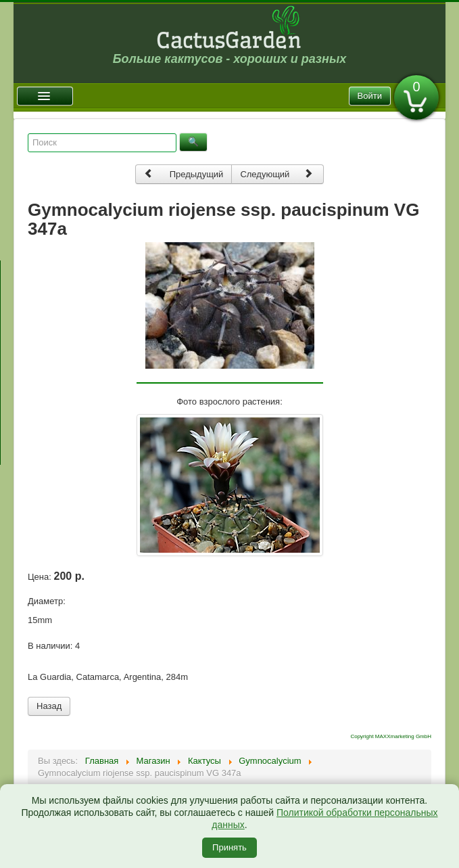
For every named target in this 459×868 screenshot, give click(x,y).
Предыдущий (184, 174)
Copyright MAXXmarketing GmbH (391, 736)
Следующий (276, 174)
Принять (229, 847)
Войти (370, 96)
